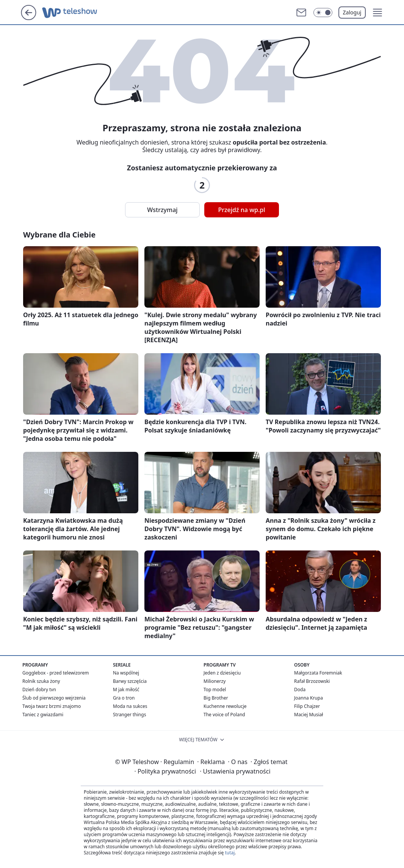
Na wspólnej (126, 673)
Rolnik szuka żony (41, 681)
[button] (377, 13)
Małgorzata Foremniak (318, 673)
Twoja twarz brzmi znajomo (52, 706)
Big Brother (216, 698)
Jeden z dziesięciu (222, 673)
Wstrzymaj (162, 210)
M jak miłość (126, 690)
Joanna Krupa (308, 698)
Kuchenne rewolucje (225, 706)
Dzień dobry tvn (39, 690)
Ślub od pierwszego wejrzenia (54, 698)
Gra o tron (124, 698)
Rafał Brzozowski (312, 681)
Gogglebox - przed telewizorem (56, 673)
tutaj (230, 853)
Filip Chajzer (307, 706)
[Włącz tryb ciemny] (323, 13)
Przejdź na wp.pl (241, 210)
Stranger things (129, 715)
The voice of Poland (224, 715)
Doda (300, 690)
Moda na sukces (130, 706)
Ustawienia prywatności (235, 771)
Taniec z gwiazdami (43, 715)
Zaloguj (352, 12)
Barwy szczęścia (130, 681)
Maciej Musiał (308, 715)
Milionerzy (215, 681)
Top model (215, 690)
